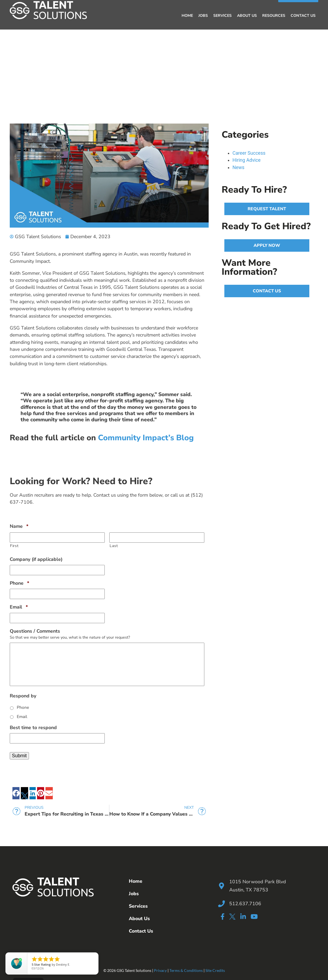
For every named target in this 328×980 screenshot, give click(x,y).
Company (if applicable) (36, 559)
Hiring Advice (247, 160)
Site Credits (215, 970)
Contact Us (303, 15)
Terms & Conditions (186, 970)
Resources (274, 15)
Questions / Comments (35, 631)
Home (187, 15)
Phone (19, 583)
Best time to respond (33, 727)
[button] (16, 793)
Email (19, 607)
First (14, 545)
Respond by (23, 695)
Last (114, 545)
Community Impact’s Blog (146, 437)
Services (222, 15)
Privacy (160, 970)
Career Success (249, 153)
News (238, 167)
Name (19, 526)
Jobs (203, 15)
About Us (247, 15)
